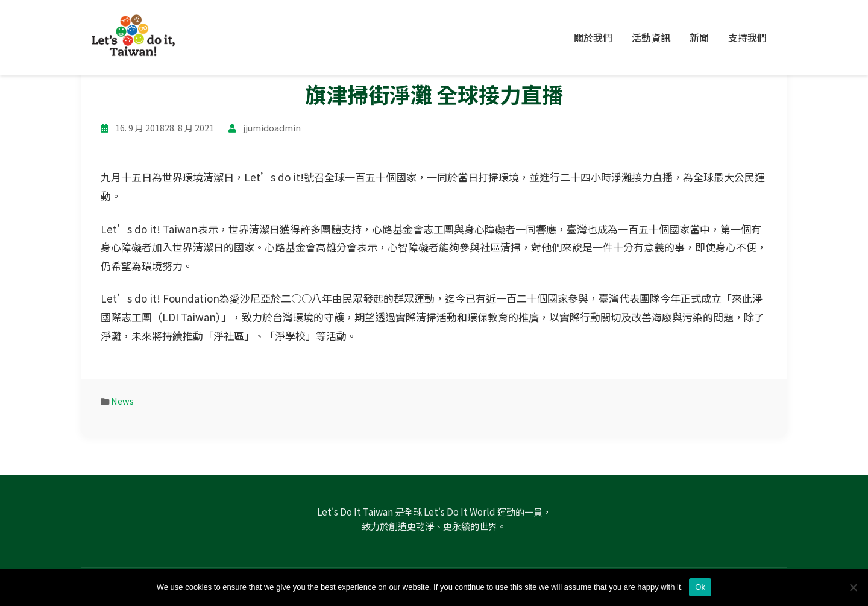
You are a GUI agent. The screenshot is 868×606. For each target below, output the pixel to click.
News (122, 401)
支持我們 (747, 37)
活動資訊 (651, 37)
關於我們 (593, 37)
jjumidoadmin (272, 128)
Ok (700, 587)
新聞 (699, 37)
